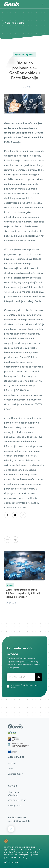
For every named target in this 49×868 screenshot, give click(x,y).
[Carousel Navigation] (24, 540)
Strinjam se (11, 862)
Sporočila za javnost (25, 54)
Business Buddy (15, 774)
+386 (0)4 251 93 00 (17, 800)
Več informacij (20, 857)
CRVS (10, 768)
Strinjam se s (25, 686)
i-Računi (12, 763)
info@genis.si (14, 805)
